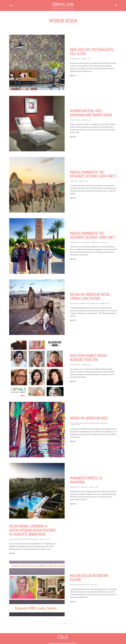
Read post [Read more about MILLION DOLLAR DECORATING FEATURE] (72, 587)
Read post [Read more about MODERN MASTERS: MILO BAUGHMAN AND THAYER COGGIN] (72, 134)
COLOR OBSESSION (73, 237)
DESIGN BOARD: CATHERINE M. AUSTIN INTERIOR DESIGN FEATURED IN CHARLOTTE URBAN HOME (32, 517)
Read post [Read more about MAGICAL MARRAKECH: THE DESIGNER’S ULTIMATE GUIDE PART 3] (72, 194)
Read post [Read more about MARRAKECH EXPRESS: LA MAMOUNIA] (72, 489)
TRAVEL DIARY (72, 177)
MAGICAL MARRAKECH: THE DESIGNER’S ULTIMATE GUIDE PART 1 (92, 229)
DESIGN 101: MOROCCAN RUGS (88, 408)
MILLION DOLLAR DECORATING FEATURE (88, 563)
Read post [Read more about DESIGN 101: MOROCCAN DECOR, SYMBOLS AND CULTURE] (72, 312)
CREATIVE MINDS (73, 570)
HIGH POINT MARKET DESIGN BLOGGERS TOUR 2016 (87, 348)
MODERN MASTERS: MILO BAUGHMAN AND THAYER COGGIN (92, 111)
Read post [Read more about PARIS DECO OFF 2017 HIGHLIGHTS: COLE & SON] (72, 75)
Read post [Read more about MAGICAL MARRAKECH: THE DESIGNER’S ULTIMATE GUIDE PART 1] (72, 253)
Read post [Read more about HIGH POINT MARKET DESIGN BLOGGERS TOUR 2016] (72, 372)
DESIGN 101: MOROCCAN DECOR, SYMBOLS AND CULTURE (89, 290)
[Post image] (36, 62)
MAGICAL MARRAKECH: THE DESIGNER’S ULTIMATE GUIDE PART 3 (92, 170)
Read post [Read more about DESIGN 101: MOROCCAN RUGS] (72, 430)
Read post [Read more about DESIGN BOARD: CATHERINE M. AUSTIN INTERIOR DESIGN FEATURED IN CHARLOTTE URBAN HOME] (12, 540)
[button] (63, 639)
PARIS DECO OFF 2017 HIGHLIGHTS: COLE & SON (91, 51)
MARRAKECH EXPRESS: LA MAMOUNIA (93, 467)
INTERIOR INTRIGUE (74, 58)
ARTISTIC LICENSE (73, 413)
